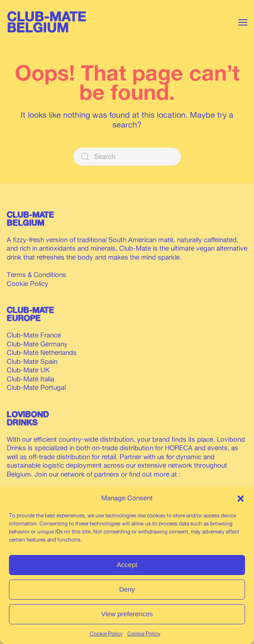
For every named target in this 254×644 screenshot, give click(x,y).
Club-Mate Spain (32, 361)
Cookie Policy (106, 633)
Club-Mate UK (28, 370)
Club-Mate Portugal (36, 387)
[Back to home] (49, 22)
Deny (127, 589)
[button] (241, 498)
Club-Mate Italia (30, 379)
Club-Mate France (34, 335)
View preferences (127, 614)
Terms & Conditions (37, 275)
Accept (127, 565)
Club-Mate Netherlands (42, 352)
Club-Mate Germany (37, 344)
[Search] (127, 157)
